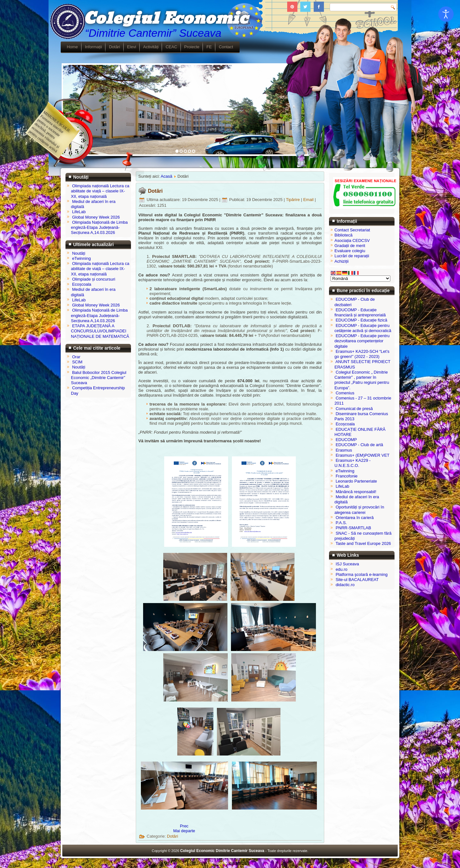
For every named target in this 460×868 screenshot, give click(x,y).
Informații (93, 47)
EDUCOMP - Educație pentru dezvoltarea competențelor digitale (362, 341)
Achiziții (341, 261)
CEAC (171, 47)
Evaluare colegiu (350, 251)
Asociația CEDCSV (352, 240)
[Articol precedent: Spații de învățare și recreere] (184, 826)
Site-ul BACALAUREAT (357, 580)
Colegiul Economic (166, 19)
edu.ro (342, 569)
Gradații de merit (350, 246)
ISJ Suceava (347, 564)
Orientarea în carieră (355, 518)
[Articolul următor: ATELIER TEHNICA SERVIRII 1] (184, 831)
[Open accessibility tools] (446, 14)
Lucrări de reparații (352, 256)
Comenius (345, 393)
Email (309, 200)
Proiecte (192, 47)
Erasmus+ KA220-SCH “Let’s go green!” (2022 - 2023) (362, 354)
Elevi (132, 47)
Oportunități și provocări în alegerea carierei (359, 510)
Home (72, 47)
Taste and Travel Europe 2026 (363, 543)
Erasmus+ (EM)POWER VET (363, 455)
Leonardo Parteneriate (356, 481)
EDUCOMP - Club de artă (360, 445)
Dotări (115, 47)
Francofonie (347, 476)
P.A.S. (341, 523)
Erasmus (344, 450)
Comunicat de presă (354, 409)
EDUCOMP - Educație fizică (362, 320)
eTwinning (345, 471)
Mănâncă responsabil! (356, 492)
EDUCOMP (346, 440)
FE (209, 47)
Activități (151, 47)
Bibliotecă (343, 235)
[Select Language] (360, 279)
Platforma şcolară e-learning (362, 574)
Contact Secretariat (352, 230)
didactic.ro (345, 585)
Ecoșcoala (345, 424)
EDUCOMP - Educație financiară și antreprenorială (360, 312)
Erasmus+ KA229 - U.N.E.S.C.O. (353, 463)
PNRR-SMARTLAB (353, 528)
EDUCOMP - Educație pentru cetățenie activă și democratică (363, 328)
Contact (226, 47)
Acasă (166, 176)
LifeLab (343, 486)
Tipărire (293, 200)
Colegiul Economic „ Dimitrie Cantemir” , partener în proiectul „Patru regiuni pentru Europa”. (362, 380)
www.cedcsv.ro (239, 863)
